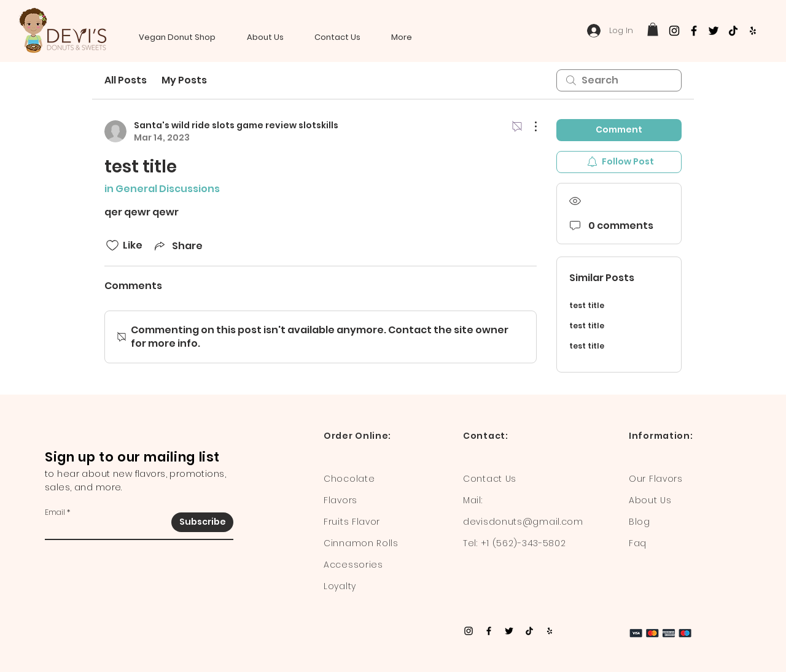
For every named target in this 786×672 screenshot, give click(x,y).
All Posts (126, 80)
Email (55, 512)
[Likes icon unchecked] (112, 245)
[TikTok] (733, 31)
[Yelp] (753, 31)
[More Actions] (529, 126)
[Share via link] (177, 246)
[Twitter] (714, 31)
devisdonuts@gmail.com (523, 522)
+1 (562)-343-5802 (523, 543)
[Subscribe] (202, 522)
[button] (653, 29)
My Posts (184, 80)
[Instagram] (674, 31)
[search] (619, 80)
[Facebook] (694, 31)
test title (587, 305)
